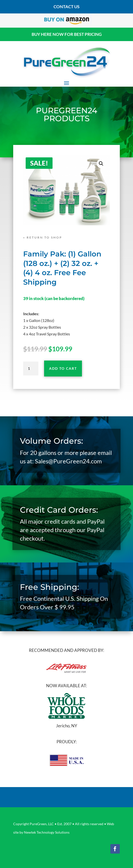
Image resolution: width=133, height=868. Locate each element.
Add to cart (63, 368)
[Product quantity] (31, 369)
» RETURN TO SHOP (43, 237)
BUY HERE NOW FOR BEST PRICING (67, 34)
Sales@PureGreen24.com (68, 461)
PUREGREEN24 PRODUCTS (66, 114)
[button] (101, 164)
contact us (66, 7)
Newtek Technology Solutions (47, 832)
